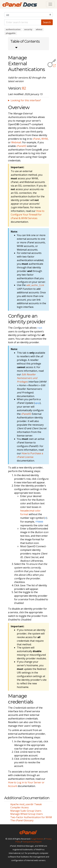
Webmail (16, 142)
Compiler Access (20, 807)
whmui (39, 29)
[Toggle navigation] (50, 4)
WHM (45, 139)
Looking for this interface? (26, 100)
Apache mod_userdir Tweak (26, 804)
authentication (13, 29)
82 (24, 88)
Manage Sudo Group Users (26, 811)
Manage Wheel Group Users (27, 814)
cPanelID (21, 146)
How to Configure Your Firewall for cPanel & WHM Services (28, 215)
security (28, 29)
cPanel (36, 139)
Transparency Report (32, 842)
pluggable (11, 33)
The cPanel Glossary (22, 820)
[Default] (23, 22)
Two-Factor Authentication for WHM (31, 817)
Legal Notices (38, 839)
